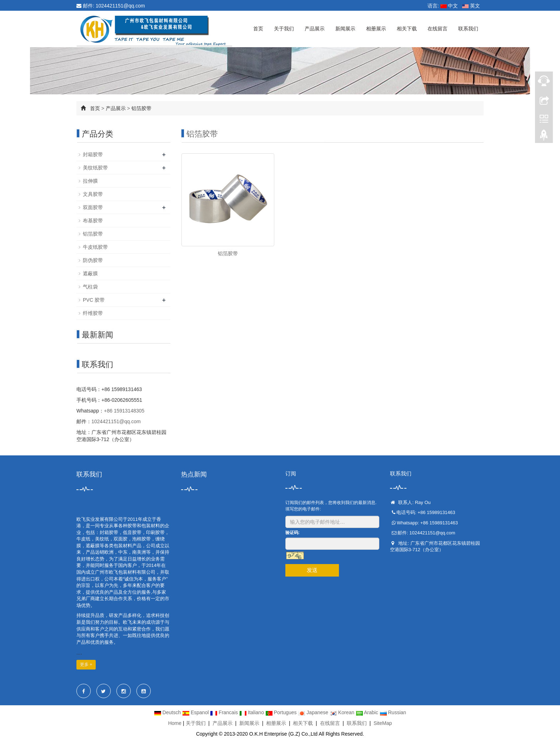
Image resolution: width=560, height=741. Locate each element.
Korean (343, 712)
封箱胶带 (93, 154)
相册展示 (376, 29)
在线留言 (437, 29)
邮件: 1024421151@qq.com (111, 6)
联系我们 (468, 29)
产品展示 (315, 29)
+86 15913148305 (124, 411)
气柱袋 (90, 287)
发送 (312, 570)
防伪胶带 (93, 260)
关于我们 (284, 29)
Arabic (368, 712)
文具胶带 (93, 194)
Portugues (282, 712)
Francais (224, 712)
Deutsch (168, 712)
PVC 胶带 (94, 300)
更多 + (86, 665)
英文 (471, 6)
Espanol (196, 712)
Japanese (314, 712)
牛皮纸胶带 (95, 247)
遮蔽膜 (90, 273)
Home (175, 723)
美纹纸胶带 (95, 168)
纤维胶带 (93, 313)
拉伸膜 (90, 181)
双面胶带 (93, 207)
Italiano (252, 712)
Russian (393, 712)
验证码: (292, 533)
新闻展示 (345, 29)
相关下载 (407, 29)
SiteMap (383, 723)
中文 (449, 6)
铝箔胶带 (141, 108)
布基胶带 (93, 221)
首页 (258, 29)
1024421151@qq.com (116, 421)
